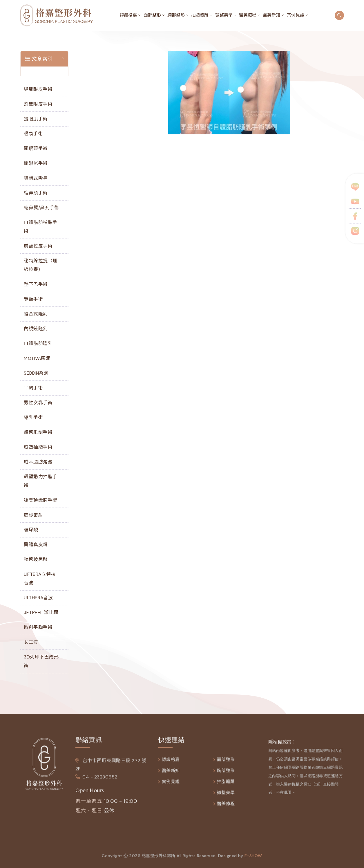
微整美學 (224, 15)
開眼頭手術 (36, 148)
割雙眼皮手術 (38, 104)
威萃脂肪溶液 (38, 462)
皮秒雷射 (33, 515)
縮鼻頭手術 (36, 193)
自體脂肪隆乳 (38, 343)
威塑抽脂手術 (38, 447)
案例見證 (296, 15)
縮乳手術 (33, 417)
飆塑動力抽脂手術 (41, 481)
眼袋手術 (33, 134)
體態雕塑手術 (38, 432)
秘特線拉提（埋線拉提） (41, 265)
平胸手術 (33, 388)
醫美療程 (248, 15)
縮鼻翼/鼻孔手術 (41, 208)
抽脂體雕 (200, 15)
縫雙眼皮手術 (38, 89)
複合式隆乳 (36, 314)
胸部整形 (176, 15)
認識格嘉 (128, 15)
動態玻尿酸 (36, 559)
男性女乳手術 (38, 403)
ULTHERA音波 (38, 598)
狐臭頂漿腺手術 (41, 500)
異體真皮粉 (36, 545)
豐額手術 (33, 299)
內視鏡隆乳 (36, 329)
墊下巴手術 (36, 284)
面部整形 (152, 15)
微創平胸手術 (38, 627)
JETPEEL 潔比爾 (41, 612)
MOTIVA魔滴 (37, 358)
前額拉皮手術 (38, 246)
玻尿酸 (31, 530)
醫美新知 (271, 15)
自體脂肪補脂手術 (41, 227)
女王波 (31, 642)
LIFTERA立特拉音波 (40, 579)
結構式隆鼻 (36, 178)
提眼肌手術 (36, 119)
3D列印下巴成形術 (41, 661)
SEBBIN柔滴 (36, 373)
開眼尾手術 (36, 163)
